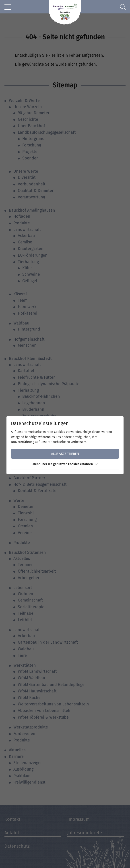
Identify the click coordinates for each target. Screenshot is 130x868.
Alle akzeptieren (65, 454)
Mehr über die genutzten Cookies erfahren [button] (65, 464)
